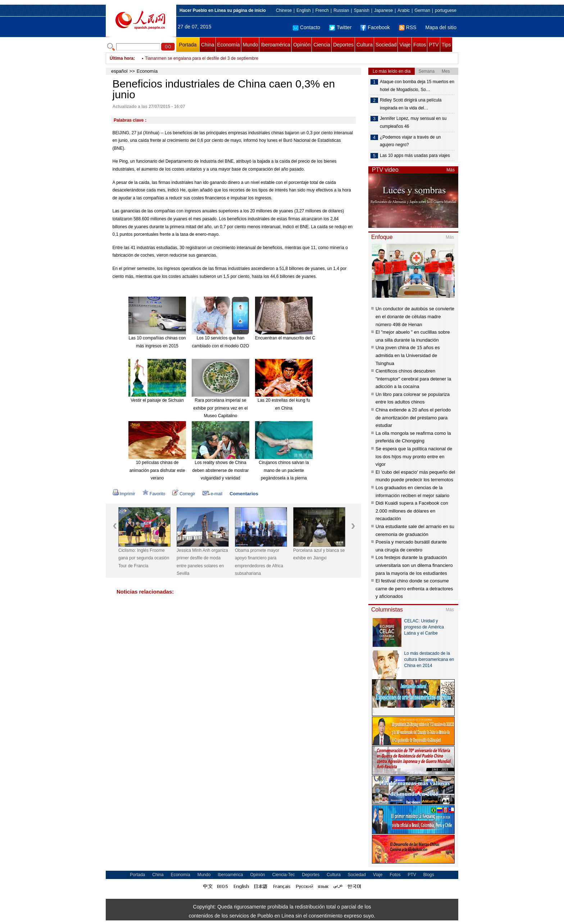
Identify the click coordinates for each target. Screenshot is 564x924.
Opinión (302, 45)
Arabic (404, 10)
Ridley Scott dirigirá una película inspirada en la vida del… (411, 104)
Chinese (284, 10)
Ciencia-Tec (284, 875)
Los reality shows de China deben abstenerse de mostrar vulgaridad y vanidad (221, 470)
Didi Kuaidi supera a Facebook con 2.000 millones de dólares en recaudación (412, 511)
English (303, 10)
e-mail (213, 494)
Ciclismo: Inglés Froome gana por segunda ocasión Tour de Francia (144, 558)
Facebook (375, 27)
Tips (446, 45)
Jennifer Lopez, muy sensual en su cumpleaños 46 (413, 122)
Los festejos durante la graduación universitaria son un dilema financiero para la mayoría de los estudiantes (414, 565)
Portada (188, 45)
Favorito (154, 494)
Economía (229, 45)
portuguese (446, 10)
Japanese (383, 10)
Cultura (365, 45)
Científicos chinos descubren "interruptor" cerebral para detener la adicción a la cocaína (413, 379)
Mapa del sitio (441, 27)
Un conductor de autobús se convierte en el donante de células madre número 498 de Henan (415, 316)
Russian (341, 10)
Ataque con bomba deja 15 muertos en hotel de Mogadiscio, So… (417, 86)
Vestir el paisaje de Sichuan (157, 400)
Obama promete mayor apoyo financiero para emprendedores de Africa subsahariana (259, 562)
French (322, 10)
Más (451, 170)
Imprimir (124, 494)
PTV (434, 45)
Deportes (343, 45)
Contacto (306, 27)
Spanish (362, 10)
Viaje (405, 45)
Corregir (184, 494)
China (208, 45)
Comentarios (244, 494)
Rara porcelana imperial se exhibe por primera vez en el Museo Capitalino (220, 408)
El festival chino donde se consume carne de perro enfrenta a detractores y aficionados (414, 589)
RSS (408, 27)
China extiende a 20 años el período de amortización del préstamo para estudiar (413, 418)
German (422, 10)
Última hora (122, 58)
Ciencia (322, 45)
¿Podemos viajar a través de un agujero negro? (410, 141)
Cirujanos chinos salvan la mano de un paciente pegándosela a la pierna (284, 470)
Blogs (429, 875)
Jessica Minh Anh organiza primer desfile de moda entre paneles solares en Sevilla (202, 562)
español (119, 71)
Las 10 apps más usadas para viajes (415, 155)
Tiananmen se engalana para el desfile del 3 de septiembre (202, 58)
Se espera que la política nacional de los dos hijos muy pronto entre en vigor (414, 456)
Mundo (251, 45)
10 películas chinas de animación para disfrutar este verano (157, 470)
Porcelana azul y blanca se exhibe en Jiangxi (319, 554)
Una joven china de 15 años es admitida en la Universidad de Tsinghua (408, 355)
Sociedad (386, 45)
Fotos (420, 45)
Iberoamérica (276, 45)
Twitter (340, 27)
